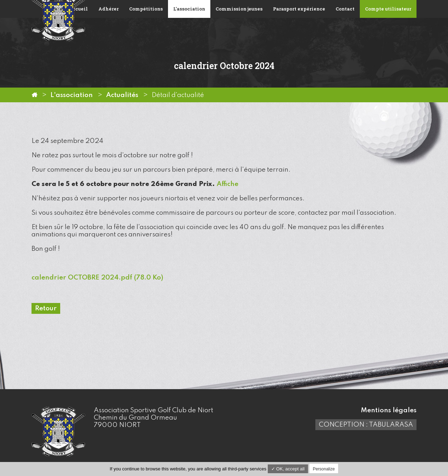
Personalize (324, 469)
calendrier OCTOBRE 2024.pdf (97, 278)
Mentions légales (389, 410)
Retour (46, 308)
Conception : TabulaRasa (366, 425)
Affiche (227, 184)
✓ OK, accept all (288, 469)
